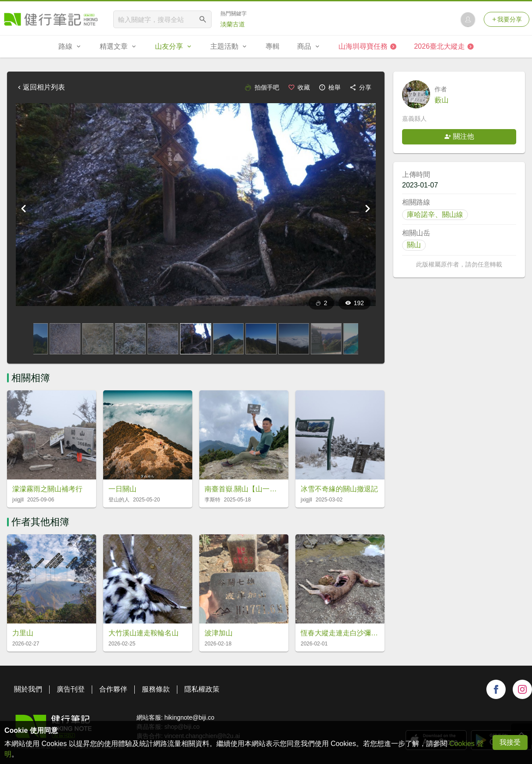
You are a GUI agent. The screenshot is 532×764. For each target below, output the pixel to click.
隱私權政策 (202, 689)
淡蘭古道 (233, 24)
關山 (414, 245)
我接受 (510, 742)
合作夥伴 (113, 689)
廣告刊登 (71, 689)
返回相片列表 (40, 87)
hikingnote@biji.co (189, 717)
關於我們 (28, 689)
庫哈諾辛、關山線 (435, 214)
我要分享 (507, 19)
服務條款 (156, 689)
